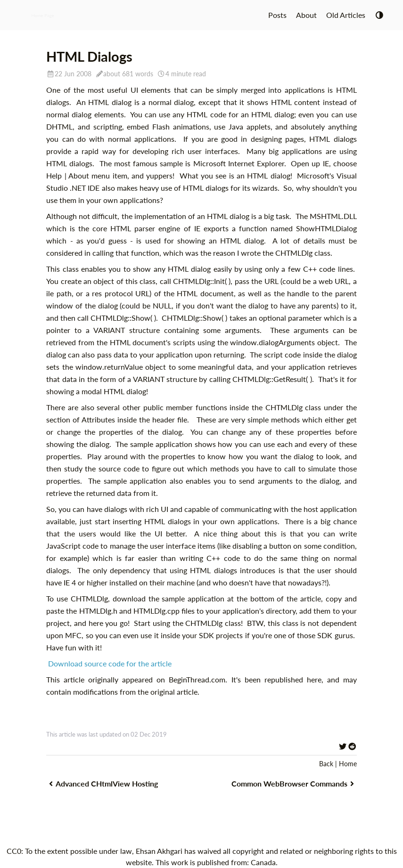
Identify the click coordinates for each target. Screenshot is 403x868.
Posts (277, 15)
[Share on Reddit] (352, 746)
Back (326, 764)
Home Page (43, 15)
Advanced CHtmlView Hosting (102, 783)
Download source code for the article (110, 663)
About (306, 15)
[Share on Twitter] (343, 746)
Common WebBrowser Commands (294, 783)
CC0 (14, 851)
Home (348, 764)
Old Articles (346, 15)
